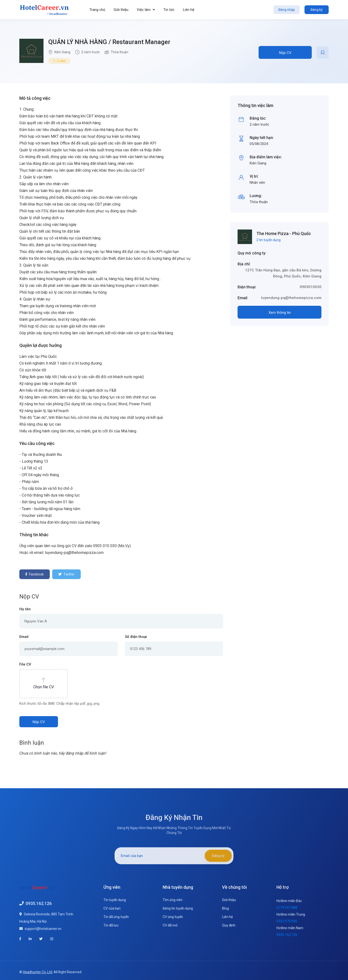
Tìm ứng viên (173, 899)
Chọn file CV (44, 686)
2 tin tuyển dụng (268, 240)
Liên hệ (189, 10)
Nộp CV (285, 53)
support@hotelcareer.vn (43, 928)
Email (24, 636)
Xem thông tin (280, 313)
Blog (225, 908)
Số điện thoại (136, 636)
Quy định (229, 925)
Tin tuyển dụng (115, 899)
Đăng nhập (287, 10)
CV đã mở (170, 925)
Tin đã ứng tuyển (116, 916)
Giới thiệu (121, 10)
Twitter (66, 574)
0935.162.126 (39, 903)
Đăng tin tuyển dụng (178, 908)
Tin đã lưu (111, 925)
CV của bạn (112, 908)
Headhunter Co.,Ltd (38, 969)
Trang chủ (97, 10)
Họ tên (25, 609)
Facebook (35, 574)
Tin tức (169, 10)
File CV (25, 664)
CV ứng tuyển (173, 916)
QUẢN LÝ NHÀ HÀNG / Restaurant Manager (109, 42)
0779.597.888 (287, 907)
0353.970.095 (287, 921)
